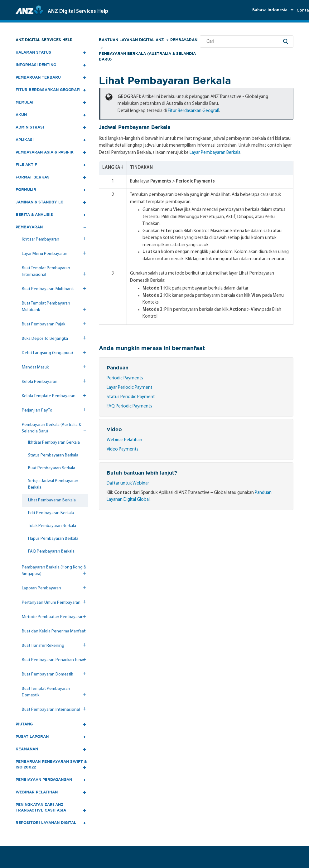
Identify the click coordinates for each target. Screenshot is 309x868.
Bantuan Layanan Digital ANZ (131, 40)
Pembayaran (184, 40)
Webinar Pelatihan (124, 440)
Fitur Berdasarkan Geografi (193, 111)
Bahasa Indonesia (270, 10)
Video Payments (123, 449)
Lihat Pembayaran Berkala (52, 500)
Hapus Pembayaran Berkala (53, 539)
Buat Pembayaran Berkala (52, 468)
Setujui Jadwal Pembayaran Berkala (53, 484)
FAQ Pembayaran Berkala (51, 551)
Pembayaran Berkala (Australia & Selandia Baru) (147, 56)
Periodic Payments (125, 378)
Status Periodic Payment (131, 397)
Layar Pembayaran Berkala (215, 153)
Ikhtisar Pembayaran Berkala (54, 443)
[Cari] (247, 41)
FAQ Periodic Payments (129, 406)
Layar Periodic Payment (130, 388)
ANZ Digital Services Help (44, 40)
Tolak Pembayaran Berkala (52, 526)
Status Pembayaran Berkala (53, 455)
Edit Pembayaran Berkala (51, 513)
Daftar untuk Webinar (128, 483)
